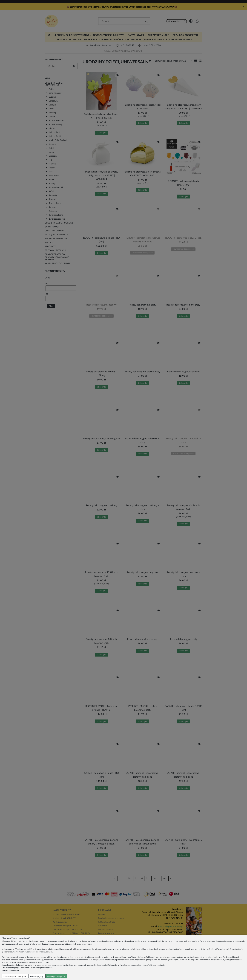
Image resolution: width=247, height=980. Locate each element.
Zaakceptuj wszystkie (56, 976)
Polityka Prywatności (10, 970)
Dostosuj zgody (37, 976)
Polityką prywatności (157, 965)
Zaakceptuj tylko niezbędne (15, 976)
